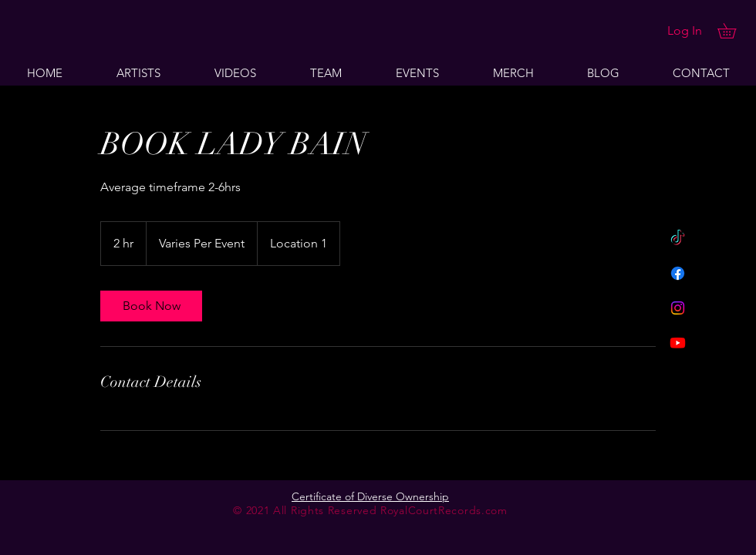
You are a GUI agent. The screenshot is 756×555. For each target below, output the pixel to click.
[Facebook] (678, 273)
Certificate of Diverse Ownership (370, 496)
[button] (734, 31)
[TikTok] (678, 239)
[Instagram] (678, 308)
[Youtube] (678, 343)
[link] (151, 306)
